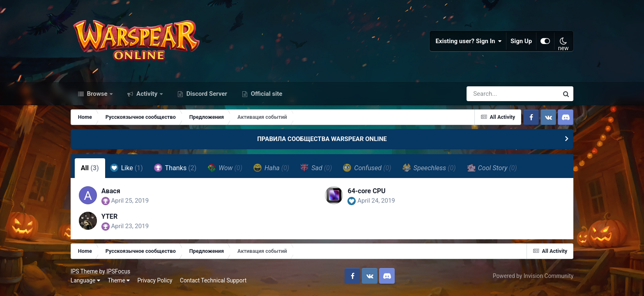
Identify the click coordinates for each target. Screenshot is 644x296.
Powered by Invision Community (533, 276)
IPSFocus (118, 271)
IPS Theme (84, 271)
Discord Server (206, 94)
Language (85, 280)
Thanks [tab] (175, 168)
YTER (109, 216)
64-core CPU (366, 191)
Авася (111, 191)
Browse (97, 94)
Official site (266, 94)
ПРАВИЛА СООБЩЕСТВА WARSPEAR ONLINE (322, 139)
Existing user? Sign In (469, 41)
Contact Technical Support (213, 280)
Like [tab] (126, 168)
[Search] (489, 94)
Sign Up (521, 41)
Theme (119, 280)
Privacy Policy (155, 280)
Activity (147, 94)
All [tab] (90, 168)
